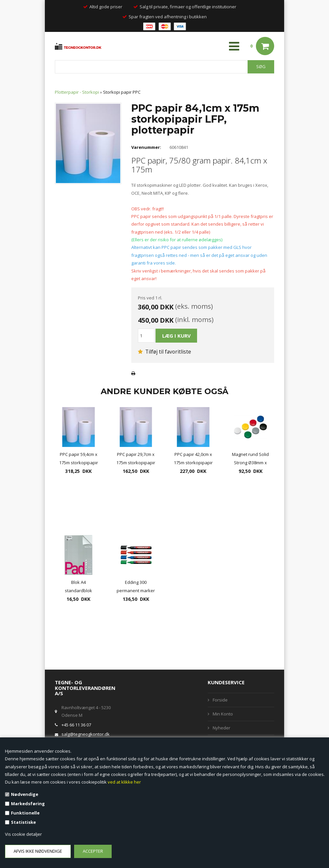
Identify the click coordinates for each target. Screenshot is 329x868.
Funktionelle (25, 813)
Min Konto (223, 714)
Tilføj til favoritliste (164, 352)
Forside (220, 700)
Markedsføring (28, 804)
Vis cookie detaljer (23, 834)
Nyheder (221, 728)
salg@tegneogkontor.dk (86, 734)
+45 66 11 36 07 (76, 725)
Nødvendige (25, 794)
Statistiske (23, 822)
